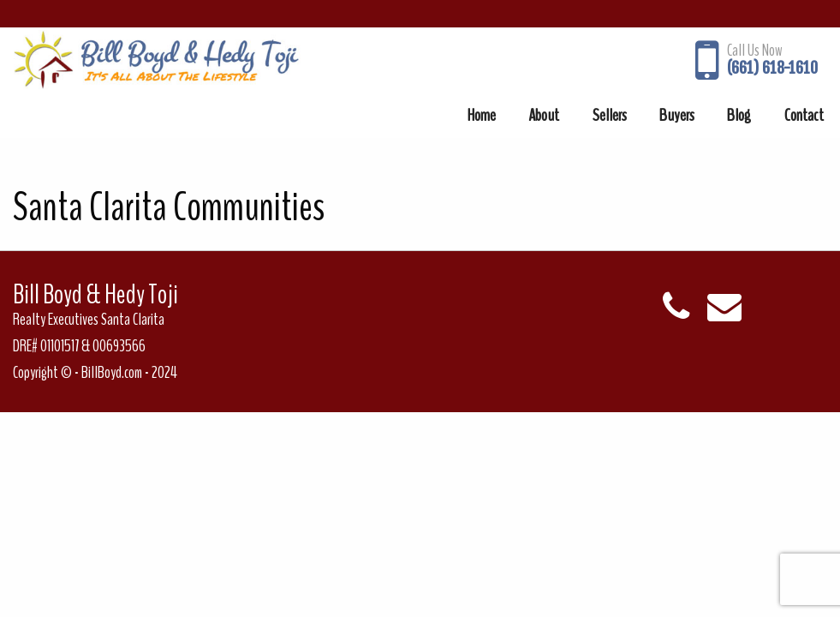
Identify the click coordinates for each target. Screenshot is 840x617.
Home (482, 115)
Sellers (610, 115)
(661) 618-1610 (772, 68)
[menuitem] (482, 115)
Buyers (677, 115)
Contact (804, 115)
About (544, 115)
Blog (739, 115)
